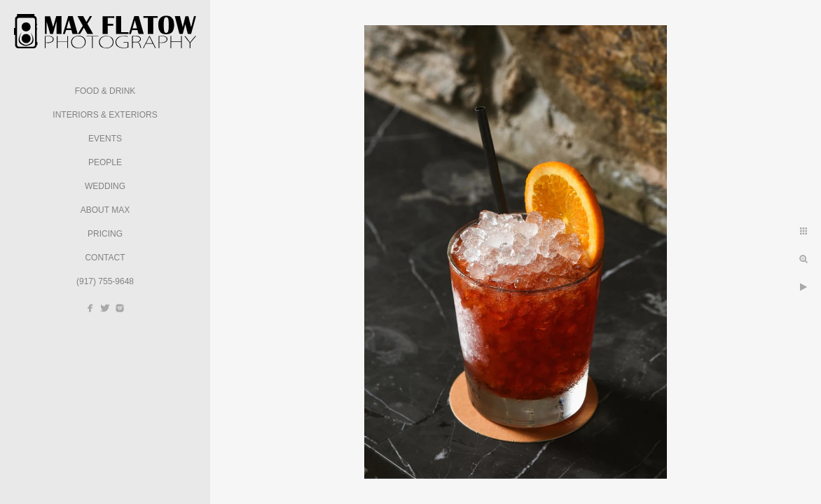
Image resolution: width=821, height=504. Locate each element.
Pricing (105, 234)
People (105, 162)
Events (105, 139)
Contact (105, 258)
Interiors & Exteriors (105, 115)
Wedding (105, 186)
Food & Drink (105, 91)
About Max (105, 210)
